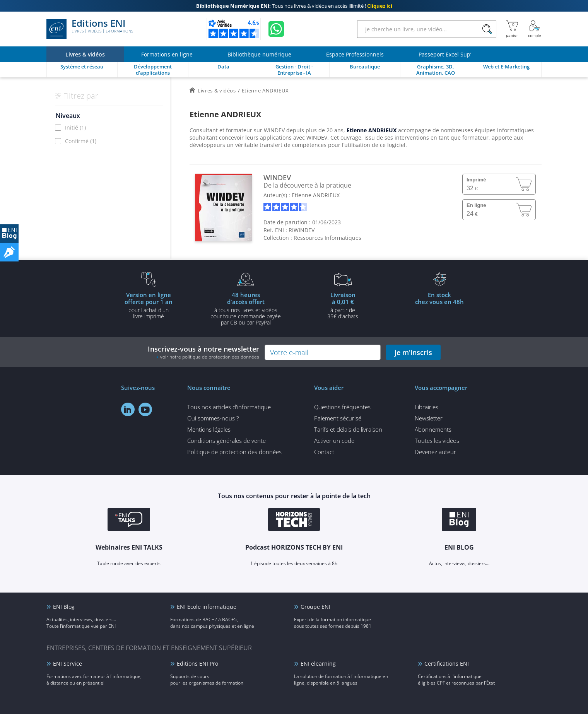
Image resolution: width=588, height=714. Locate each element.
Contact (324, 452)
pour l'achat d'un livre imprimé (149, 305)
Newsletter (429, 418)
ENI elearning (318, 664)
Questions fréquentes (342, 407)
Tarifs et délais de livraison (348, 429)
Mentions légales (209, 429)
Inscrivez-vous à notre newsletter (203, 352)
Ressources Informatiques (327, 238)
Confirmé (81, 141)
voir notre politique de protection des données (210, 357)
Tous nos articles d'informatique (229, 407)
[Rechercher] (487, 29)
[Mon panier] (512, 29)
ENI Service (68, 664)
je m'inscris (413, 352)
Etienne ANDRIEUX (316, 195)
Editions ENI (90, 29)
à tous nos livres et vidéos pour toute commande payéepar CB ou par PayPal (246, 308)
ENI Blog (64, 607)
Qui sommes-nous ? (213, 418)
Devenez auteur (435, 452)
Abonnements (433, 429)
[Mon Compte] (535, 29)
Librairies (426, 407)
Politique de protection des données (234, 452)
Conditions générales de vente (226, 441)
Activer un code (334, 441)
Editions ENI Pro (197, 664)
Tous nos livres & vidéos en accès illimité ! (294, 6)
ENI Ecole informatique (207, 607)
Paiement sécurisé (338, 418)
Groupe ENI (315, 607)
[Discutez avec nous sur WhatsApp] (276, 29)
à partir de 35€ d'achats (343, 305)
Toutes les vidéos (437, 441)
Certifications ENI (447, 664)
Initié (75, 127)
